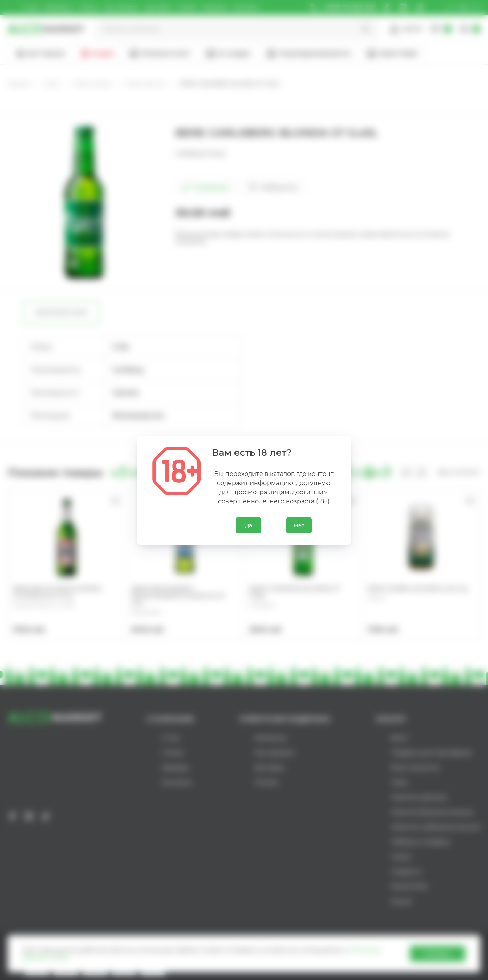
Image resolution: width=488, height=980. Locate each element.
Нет (299, 525)
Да (248, 525)
